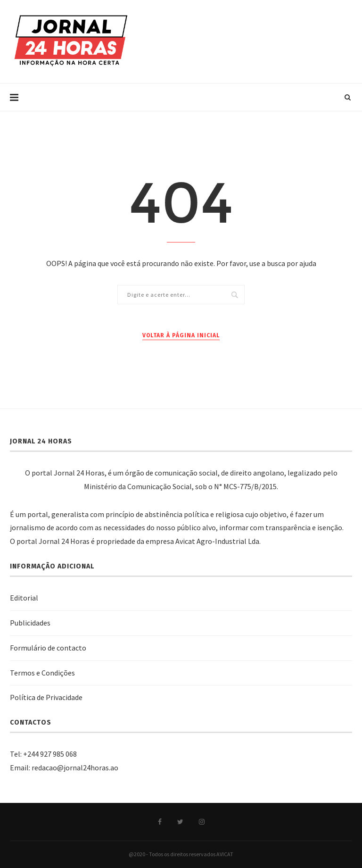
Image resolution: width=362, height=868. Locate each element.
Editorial (24, 598)
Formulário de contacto (48, 648)
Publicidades (30, 623)
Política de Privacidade (46, 697)
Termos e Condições (42, 673)
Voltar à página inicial (181, 335)
